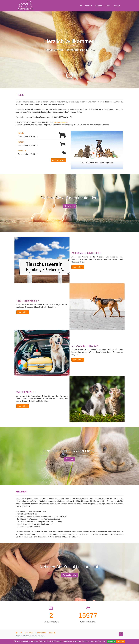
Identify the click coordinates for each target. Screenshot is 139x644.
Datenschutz (121, 641)
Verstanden (111, 641)
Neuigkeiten (69, 206)
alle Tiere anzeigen (58, 160)
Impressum (29, 633)
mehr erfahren (78, 267)
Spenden (99, 6)
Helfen (108, 6)
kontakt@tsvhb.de (61, 122)
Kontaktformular (69, 575)
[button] (75, 150)
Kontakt (117, 6)
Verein (88, 6)
